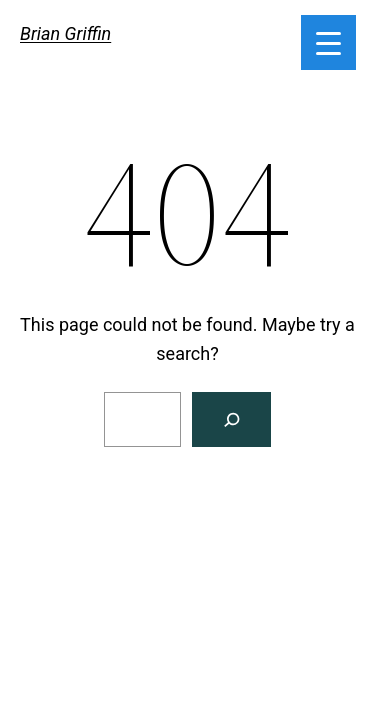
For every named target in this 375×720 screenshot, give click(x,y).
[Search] (231, 419)
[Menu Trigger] (328, 42)
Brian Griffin (65, 33)
